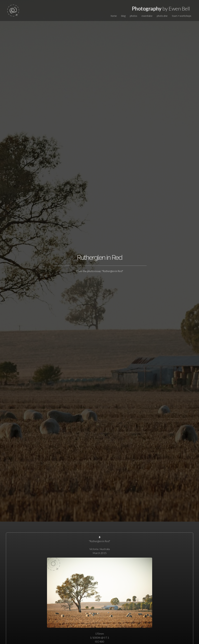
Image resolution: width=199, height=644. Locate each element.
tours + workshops (182, 16)
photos (134, 16)
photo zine (162, 16)
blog (123, 16)
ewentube (147, 16)
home (114, 16)
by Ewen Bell (161, 8)
